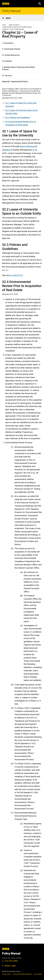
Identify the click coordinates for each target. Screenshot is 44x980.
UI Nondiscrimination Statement (22, 974)
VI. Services (7, 76)
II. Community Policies (11, 49)
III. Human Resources (11, 55)
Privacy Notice (6, 974)
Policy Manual (11, 11)
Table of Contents (14, 25)
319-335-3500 (10, 961)
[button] (40, 4)
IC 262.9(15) (16, 275)
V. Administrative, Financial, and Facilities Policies (17, 27)
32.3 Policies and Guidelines (18, 118)
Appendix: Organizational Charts (15, 82)
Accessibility (38, 974)
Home (4, 25)
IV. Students (7, 61)
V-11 (6, 270)
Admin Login (10, 966)
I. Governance (8, 43)
